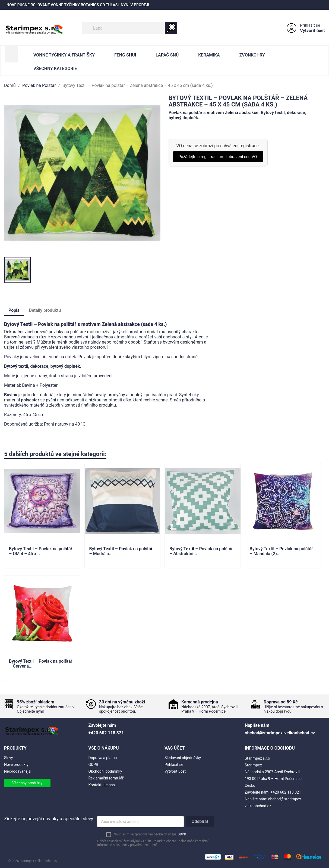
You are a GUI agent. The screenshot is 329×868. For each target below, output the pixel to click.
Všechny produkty (27, 783)
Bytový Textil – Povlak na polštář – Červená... (41, 664)
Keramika (209, 55)
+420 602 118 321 (286, 792)
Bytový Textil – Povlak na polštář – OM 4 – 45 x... (41, 551)
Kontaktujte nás (102, 785)
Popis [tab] (14, 310)
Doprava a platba (103, 758)
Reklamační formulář (106, 778)
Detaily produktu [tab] (45, 310)
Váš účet (175, 748)
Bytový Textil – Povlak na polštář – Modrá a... (121, 551)
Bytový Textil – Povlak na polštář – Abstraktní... (201, 551)
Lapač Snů (167, 55)
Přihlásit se (310, 25)
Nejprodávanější (18, 771)
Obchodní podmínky (105, 771)
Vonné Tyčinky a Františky (64, 55)
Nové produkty (16, 765)
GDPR (93, 765)
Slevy (8, 758)
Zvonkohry (252, 55)
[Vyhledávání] (130, 28)
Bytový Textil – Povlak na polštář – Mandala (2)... (281, 551)
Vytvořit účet (312, 31)
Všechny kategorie (55, 69)
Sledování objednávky (183, 758)
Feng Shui (125, 55)
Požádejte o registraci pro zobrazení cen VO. (218, 157)
